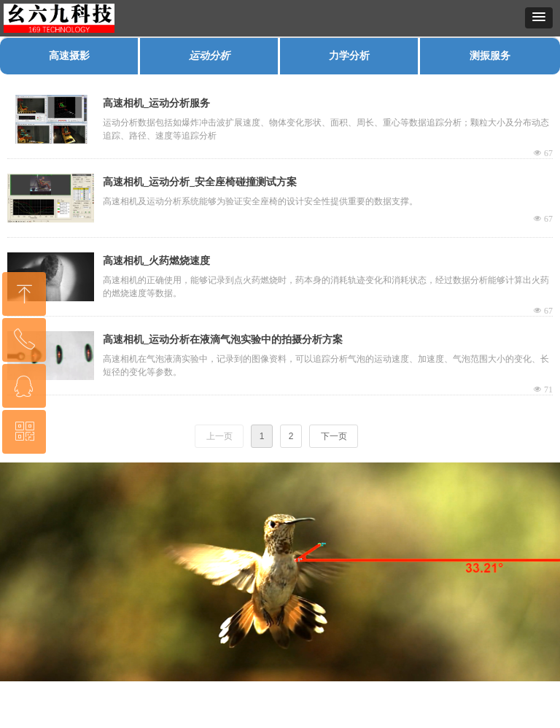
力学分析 (349, 56)
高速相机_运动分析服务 (156, 103)
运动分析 (209, 56)
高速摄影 (69, 56)
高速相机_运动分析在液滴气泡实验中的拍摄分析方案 (223, 340)
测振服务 (490, 56)
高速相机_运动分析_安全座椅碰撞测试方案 (200, 182)
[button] (539, 18)
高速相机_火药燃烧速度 (156, 261)
